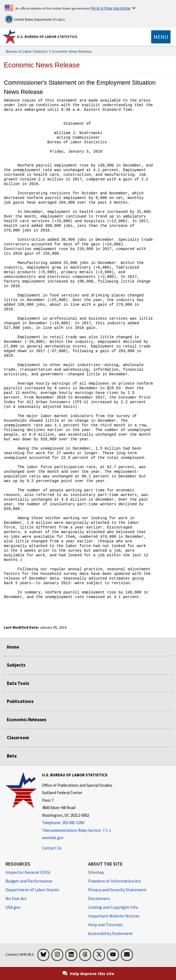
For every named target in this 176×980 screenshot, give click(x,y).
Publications (20, 701)
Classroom (18, 738)
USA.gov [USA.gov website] (13, 907)
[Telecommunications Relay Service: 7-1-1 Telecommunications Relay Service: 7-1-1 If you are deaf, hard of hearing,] (77, 831)
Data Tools (18, 683)
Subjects (16, 665)
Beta (12, 756)
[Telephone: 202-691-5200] (77, 823)
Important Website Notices (114, 916)
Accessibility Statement (111, 933)
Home (13, 647)
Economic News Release (72, 51)
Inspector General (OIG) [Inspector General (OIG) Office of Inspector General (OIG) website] (28, 872)
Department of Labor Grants (32, 890)
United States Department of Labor (35, 19)
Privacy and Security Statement (117, 890)
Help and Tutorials (105, 925)
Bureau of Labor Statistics (27, 51)
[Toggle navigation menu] (161, 37)
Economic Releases (27, 720)
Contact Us (52, 848)
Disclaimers (99, 898)
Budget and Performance (29, 881)
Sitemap (96, 872)
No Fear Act (16, 898)
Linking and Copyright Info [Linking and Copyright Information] (113, 907)
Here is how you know (111, 8)
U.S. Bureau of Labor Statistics (47, 37)
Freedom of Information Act (115, 881)
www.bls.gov (53, 838)
